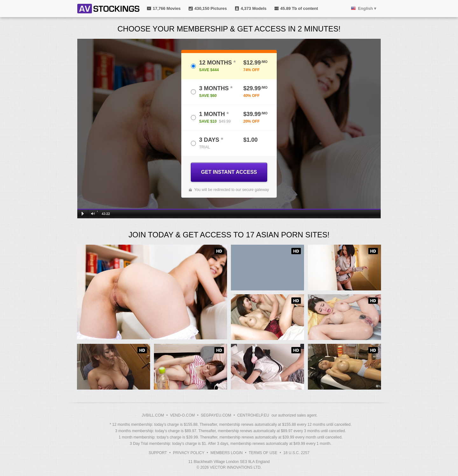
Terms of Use (263, 453)
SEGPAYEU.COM (216, 415)
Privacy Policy (189, 453)
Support (158, 453)
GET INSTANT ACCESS (229, 172)
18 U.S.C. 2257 (296, 453)
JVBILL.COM (153, 415)
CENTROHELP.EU (253, 415)
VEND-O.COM (182, 415)
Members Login (227, 453)
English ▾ (367, 8)
